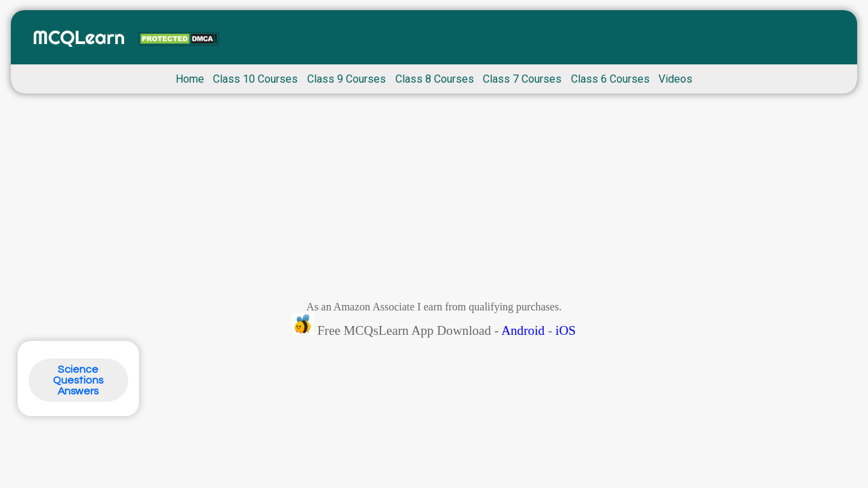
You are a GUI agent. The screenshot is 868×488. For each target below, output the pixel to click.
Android (523, 330)
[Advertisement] (434, 201)
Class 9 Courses (347, 79)
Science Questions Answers (78, 380)
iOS (566, 330)
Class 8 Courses (435, 79)
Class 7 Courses (522, 79)
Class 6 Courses (610, 79)
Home (190, 79)
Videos (675, 79)
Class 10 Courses (255, 79)
